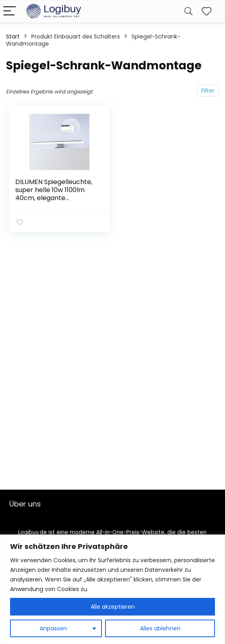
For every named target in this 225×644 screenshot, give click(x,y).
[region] (112, 589)
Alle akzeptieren (113, 607)
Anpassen (53, 628)
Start (13, 36)
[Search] (189, 11)
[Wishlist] (207, 11)
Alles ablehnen (160, 628)
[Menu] (10, 11)
